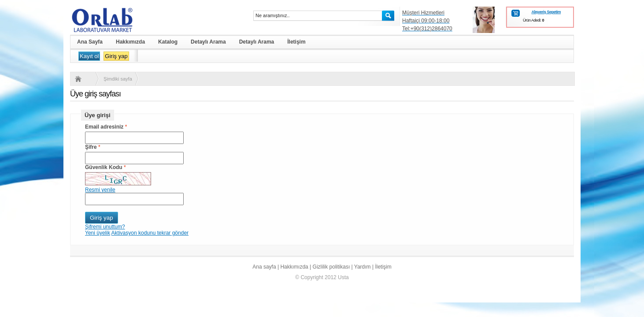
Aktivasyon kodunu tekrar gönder (150, 233)
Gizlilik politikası (331, 267)
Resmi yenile (100, 190)
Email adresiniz (104, 127)
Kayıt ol (89, 56)
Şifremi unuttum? (105, 227)
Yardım (363, 267)
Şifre (91, 147)
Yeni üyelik (98, 233)
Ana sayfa (264, 267)
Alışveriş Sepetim (546, 12)
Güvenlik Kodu (104, 167)
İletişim (383, 267)
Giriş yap (116, 56)
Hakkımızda (294, 267)
